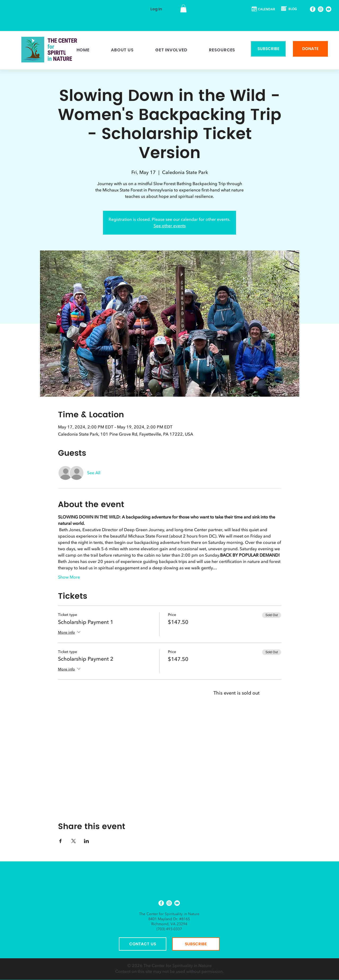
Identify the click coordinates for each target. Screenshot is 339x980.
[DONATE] (310, 49)
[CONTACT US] (143, 944)
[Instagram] (321, 9)
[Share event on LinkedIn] (86, 841)
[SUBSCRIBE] (268, 49)
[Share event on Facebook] (61, 841)
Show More (69, 577)
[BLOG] (289, 9)
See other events (170, 226)
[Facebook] (313, 9)
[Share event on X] (73, 841)
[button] (183, 8)
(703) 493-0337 (169, 929)
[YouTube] (329, 9)
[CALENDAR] (264, 10)
